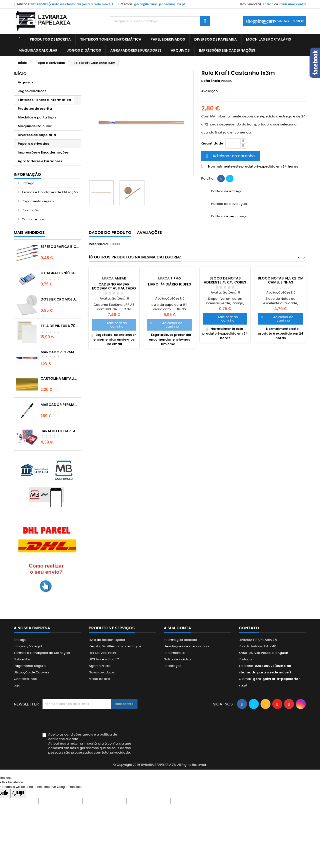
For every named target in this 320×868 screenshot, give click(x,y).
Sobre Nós (22, 659)
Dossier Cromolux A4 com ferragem (60, 299)
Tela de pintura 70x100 (60, 326)
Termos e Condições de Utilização (49, 192)
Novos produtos (102, 672)
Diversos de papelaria (215, 39)
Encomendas (175, 653)
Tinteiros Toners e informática (111, 39)
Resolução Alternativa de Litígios (115, 646)
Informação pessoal (180, 640)
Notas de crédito (177, 659)
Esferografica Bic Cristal (60, 247)
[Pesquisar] (160, 21)
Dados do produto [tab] (110, 233)
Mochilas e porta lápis (268, 39)
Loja (17, 685)
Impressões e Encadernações (227, 50)
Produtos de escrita (50, 39)
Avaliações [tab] (149, 233)
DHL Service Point (102, 653)
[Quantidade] (233, 143)
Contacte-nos (33, 219)
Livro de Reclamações (107, 640)
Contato (249, 628)
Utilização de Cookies (31, 672)
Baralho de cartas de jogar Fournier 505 (60, 431)
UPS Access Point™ (104, 659)
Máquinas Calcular (38, 50)
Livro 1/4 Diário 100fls (169, 284)
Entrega (28, 183)
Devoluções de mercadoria (186, 646)
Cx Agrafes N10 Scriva (60, 273)
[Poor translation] (18, 793)
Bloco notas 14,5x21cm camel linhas (281, 280)
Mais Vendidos (29, 233)
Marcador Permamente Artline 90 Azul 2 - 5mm (60, 352)
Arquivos (180, 50)
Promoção (30, 210)
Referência (211, 81)
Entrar (268, 4)
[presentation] (80, 721)
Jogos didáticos (84, 50)
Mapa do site (99, 679)
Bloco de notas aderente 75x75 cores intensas (225, 282)
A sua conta (177, 628)
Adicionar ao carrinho (230, 156)
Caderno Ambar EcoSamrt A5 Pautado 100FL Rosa (114, 288)
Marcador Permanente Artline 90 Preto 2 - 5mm (60, 405)
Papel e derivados (168, 39)
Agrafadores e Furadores (136, 50)
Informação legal (28, 646)
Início (20, 74)
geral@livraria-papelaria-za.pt (160, 4)
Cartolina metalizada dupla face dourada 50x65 (60, 378)
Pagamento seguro (37, 201)
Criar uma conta (292, 4)
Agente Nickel (100, 666)
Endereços (173, 666)
